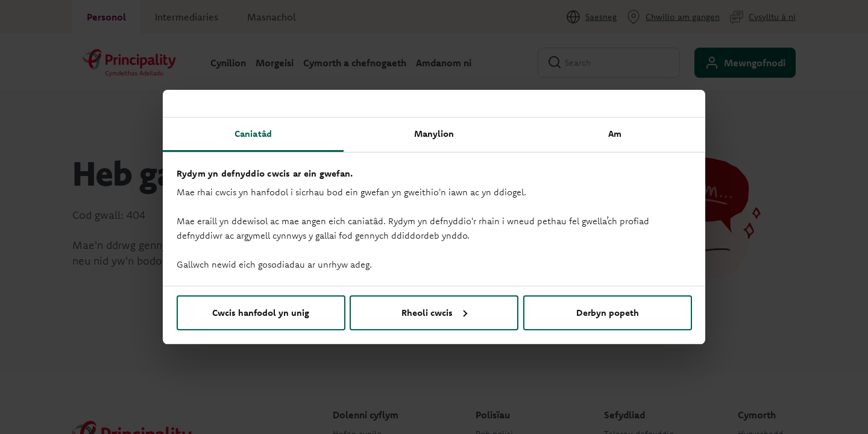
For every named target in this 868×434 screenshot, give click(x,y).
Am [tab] (615, 134)
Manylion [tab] (434, 134)
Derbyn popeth (608, 313)
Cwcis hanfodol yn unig (261, 313)
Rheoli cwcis (434, 313)
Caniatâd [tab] (253, 134)
